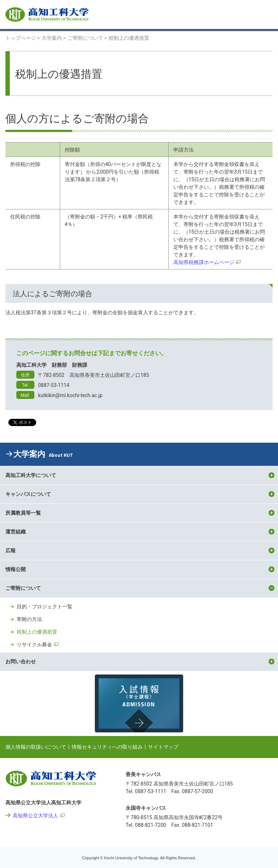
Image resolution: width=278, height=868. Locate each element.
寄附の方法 (29, 619)
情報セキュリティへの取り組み (107, 747)
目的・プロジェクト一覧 (45, 607)
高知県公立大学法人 (35, 816)
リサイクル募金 (34, 644)
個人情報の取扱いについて (36, 747)
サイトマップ (163, 747)
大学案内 (43, 454)
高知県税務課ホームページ (204, 262)
